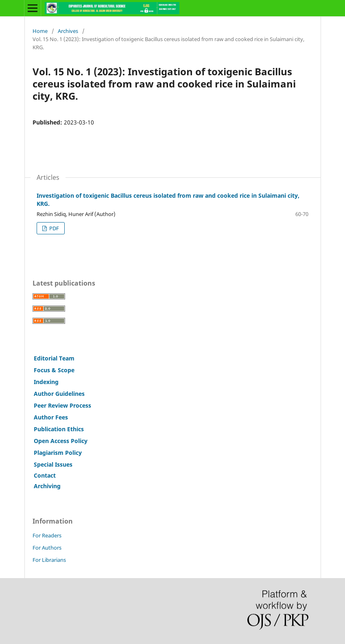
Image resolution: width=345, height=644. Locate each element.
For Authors (47, 548)
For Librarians (49, 560)
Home (40, 31)
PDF (53, 228)
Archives (68, 31)
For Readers (47, 535)
